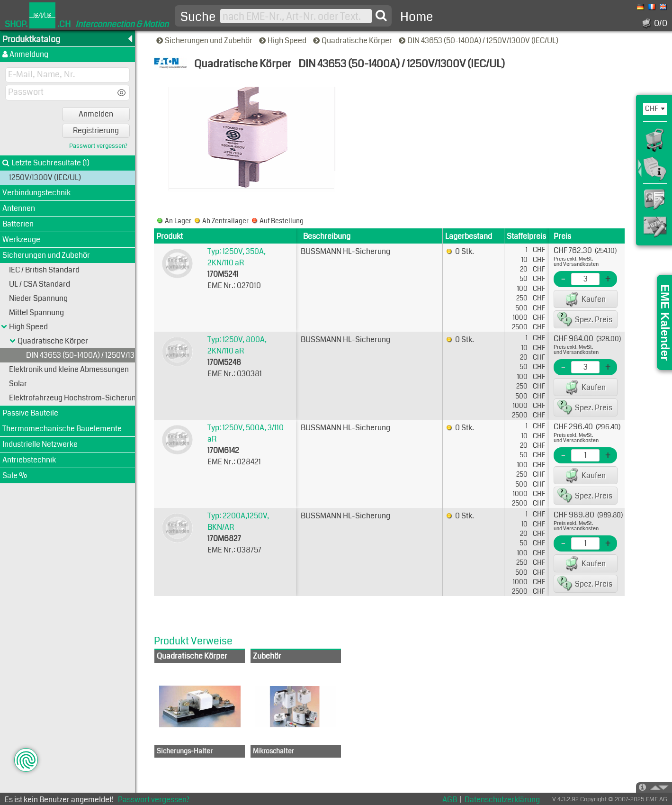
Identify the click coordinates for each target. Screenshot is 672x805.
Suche (198, 17)
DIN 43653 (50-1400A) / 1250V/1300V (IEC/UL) (479, 41)
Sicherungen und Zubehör (205, 41)
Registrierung (96, 131)
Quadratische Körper (353, 41)
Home (417, 17)
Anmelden (96, 114)
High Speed (283, 41)
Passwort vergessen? (98, 146)
